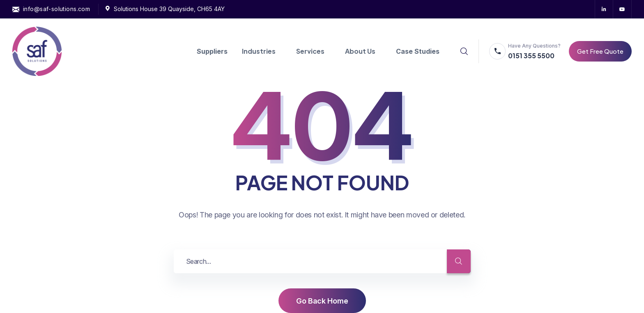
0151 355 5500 (531, 56)
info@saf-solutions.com (56, 9)
